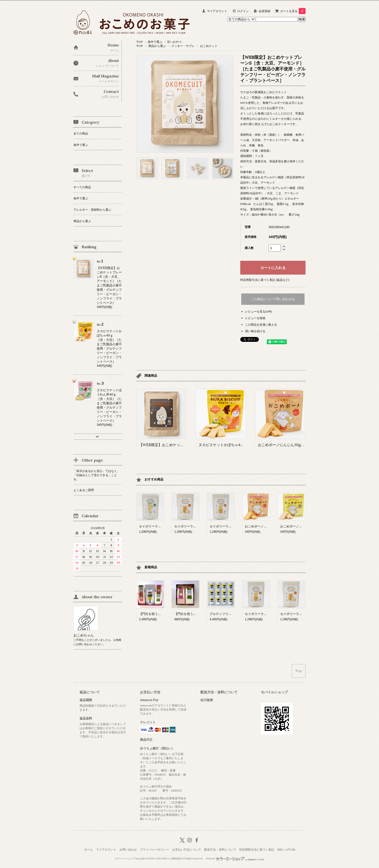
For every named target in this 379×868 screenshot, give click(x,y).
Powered (235, 859)
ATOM (291, 849)
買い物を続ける (255, 331)
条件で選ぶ (155, 42)
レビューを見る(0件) (259, 311)
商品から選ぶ (157, 46)
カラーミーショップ (124, 859)
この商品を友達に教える (261, 325)
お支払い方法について (187, 849)
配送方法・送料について (220, 849)
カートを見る (293, 11)
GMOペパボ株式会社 (171, 859)
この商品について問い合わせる (273, 299)
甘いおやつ (174, 42)
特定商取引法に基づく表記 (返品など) (265, 280)
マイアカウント (217, 11)
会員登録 (264, 11)
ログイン (243, 11)
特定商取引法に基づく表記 (257, 849)
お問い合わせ (128, 849)
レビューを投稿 (255, 318)
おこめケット (209, 46)
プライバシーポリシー (154, 849)
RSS (280, 849)
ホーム (88, 849)
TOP (140, 42)
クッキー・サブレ (183, 46)
